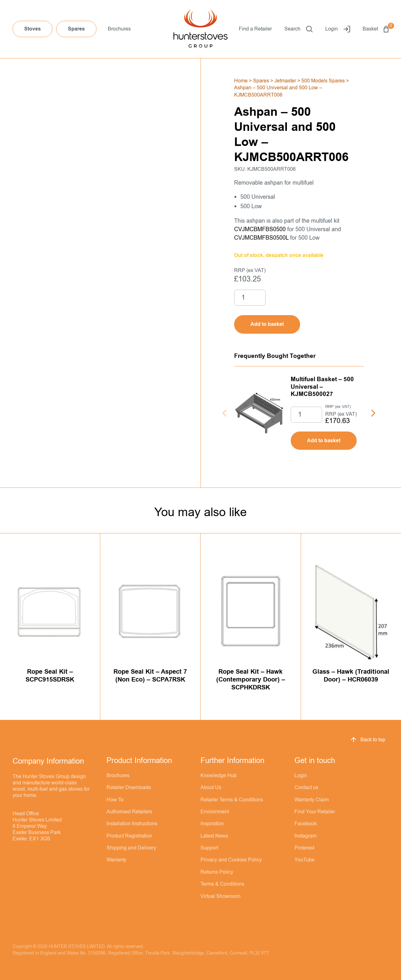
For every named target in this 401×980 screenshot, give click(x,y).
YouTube (305, 860)
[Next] (373, 413)
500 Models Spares (323, 81)
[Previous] (225, 413)
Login (338, 29)
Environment (215, 812)
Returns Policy (217, 872)
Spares (76, 29)
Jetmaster (285, 81)
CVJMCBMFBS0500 (260, 229)
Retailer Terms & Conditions (232, 800)
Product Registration (129, 836)
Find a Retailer (255, 29)
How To (115, 800)
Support (209, 848)
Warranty (116, 860)
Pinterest (304, 848)
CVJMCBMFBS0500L (261, 238)
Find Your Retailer (315, 812)
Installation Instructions (132, 824)
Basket (376, 29)
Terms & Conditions (222, 884)
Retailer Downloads (129, 788)
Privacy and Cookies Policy (231, 860)
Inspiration (212, 824)
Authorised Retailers (129, 812)
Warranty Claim (312, 800)
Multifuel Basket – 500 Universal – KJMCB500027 (322, 387)
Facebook (306, 824)
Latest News (214, 836)
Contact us (306, 788)
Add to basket (324, 441)
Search (299, 29)
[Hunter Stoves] (200, 29)
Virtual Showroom (220, 896)
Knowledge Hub (219, 776)
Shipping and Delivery (131, 848)
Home (241, 81)
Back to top (368, 740)
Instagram (305, 836)
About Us (211, 788)
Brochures (119, 29)
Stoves (33, 29)
